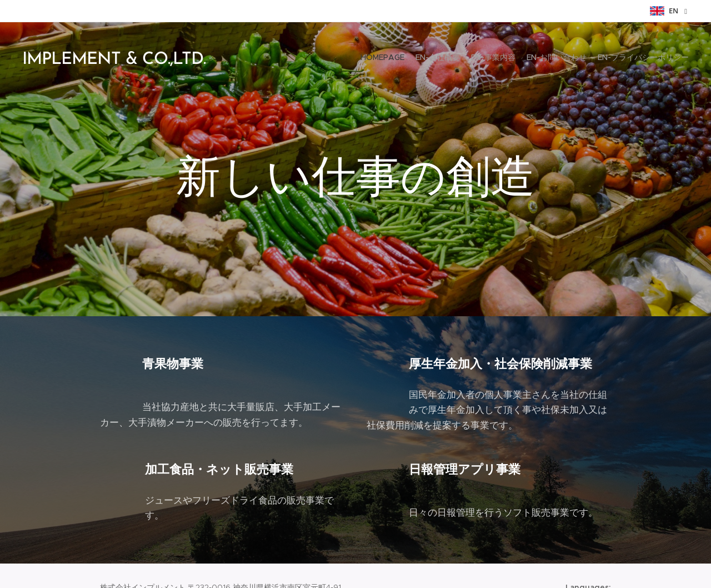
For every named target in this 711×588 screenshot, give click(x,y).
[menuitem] (646, 58)
